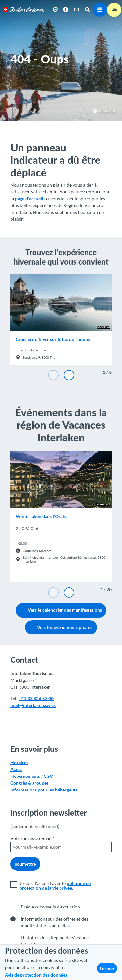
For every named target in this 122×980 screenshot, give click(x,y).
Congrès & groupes (29, 783)
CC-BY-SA (104, 328)
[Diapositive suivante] (69, 375)
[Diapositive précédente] (53, 375)
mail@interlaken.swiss (33, 705)
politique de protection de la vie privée (55, 886)
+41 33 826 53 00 (36, 698)
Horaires (19, 762)
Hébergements (25, 776)
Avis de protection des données (36, 975)
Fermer (107, 968)
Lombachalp (105, 111)
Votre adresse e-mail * (33, 838)
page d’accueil (29, 198)
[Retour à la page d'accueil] (24, 10)
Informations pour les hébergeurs (44, 790)
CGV (48, 776)
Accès (16, 769)
